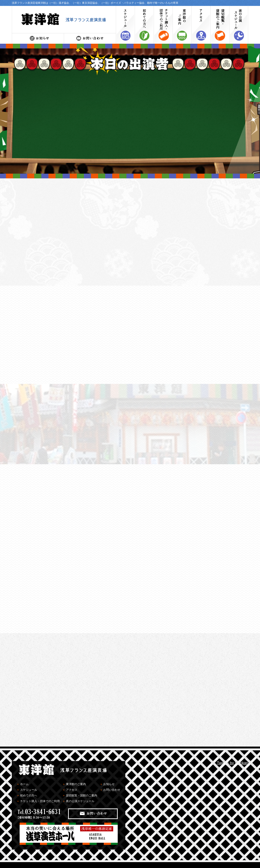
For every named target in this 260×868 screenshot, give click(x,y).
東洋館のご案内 (76, 784)
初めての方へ (29, 795)
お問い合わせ (112, 790)
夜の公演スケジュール (80, 801)
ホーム (24, 784)
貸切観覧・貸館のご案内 (82, 795)
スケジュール (29, 790)
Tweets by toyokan (232, 763)
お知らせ (109, 784)
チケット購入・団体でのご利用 (40, 801)
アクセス (72, 790)
